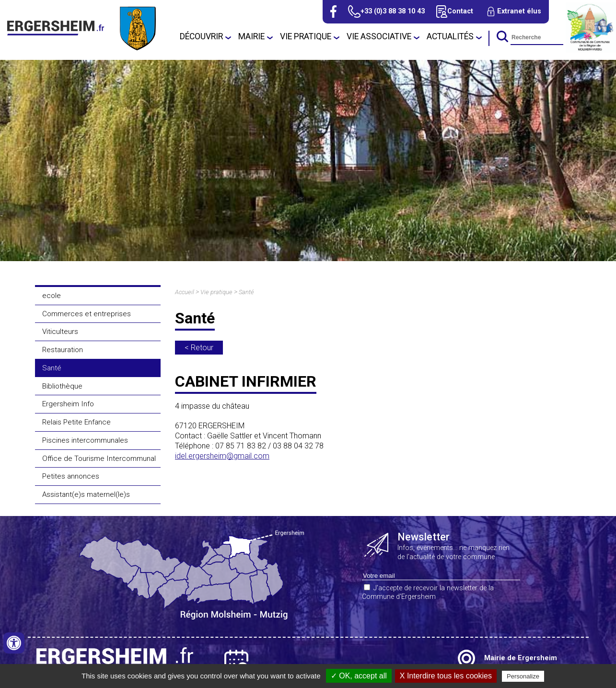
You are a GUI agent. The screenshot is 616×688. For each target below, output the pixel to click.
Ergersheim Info (68, 404)
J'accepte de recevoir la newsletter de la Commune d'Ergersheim (428, 593)
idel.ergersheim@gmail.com (222, 456)
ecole (52, 296)
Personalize (523, 676)
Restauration (63, 350)
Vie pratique (306, 36)
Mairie (251, 36)
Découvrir (201, 36)
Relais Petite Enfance (76, 422)
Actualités (450, 36)
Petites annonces (71, 476)
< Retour (199, 348)
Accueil (185, 292)
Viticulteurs (60, 332)
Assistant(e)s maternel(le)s (86, 494)
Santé (52, 368)
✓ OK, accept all (359, 676)
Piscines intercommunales (85, 440)
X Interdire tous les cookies (446, 676)
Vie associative (379, 36)
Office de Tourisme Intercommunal (99, 459)
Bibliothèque (62, 386)
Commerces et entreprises (87, 314)
